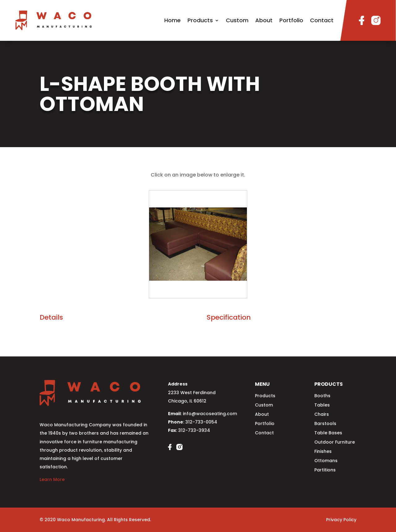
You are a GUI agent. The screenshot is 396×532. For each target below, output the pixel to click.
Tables (322, 405)
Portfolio (291, 20)
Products (200, 20)
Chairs (322, 415)
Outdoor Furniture (335, 443)
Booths (322, 396)
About (264, 20)
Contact (322, 20)
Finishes (323, 452)
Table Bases (328, 433)
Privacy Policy (341, 520)
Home (172, 20)
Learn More (52, 479)
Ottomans (326, 461)
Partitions (325, 470)
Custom (237, 20)
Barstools (325, 424)
